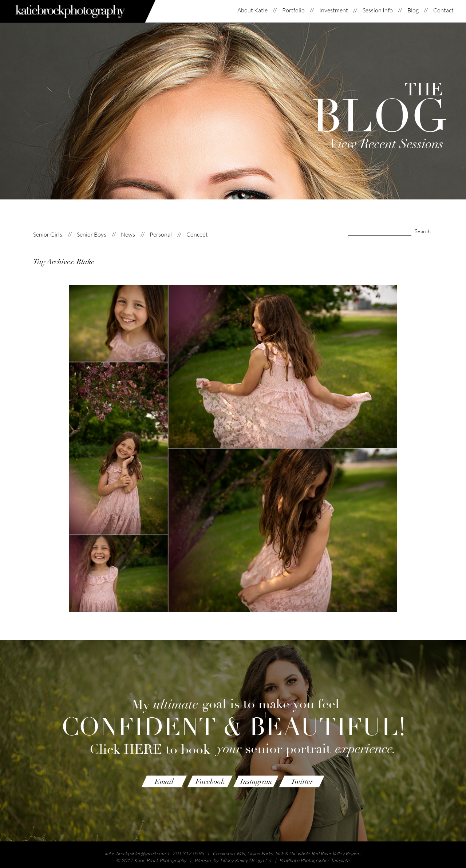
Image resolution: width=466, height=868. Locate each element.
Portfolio (293, 10)
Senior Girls (48, 235)
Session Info (378, 10)
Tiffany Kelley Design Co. (246, 860)
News (128, 235)
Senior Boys (92, 235)
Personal (161, 235)
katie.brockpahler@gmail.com (135, 853)
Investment (334, 10)
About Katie (252, 10)
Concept (197, 235)
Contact (443, 10)
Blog (413, 10)
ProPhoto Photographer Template (315, 860)
